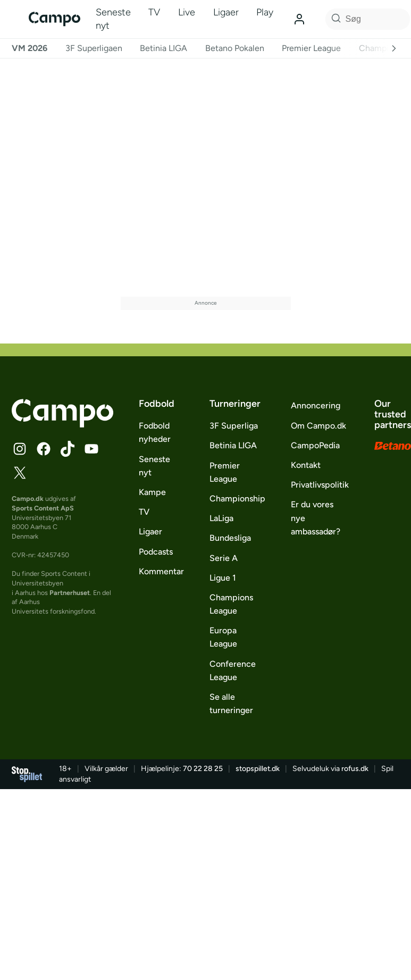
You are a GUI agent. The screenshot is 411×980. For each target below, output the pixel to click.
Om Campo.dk (318, 426)
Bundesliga (230, 538)
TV (154, 12)
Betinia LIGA (163, 48)
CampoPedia (315, 445)
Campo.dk (28, 499)
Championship (237, 499)
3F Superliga (234, 426)
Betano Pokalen (235, 48)
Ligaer (226, 12)
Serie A (224, 558)
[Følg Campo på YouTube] (91, 449)
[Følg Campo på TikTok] (68, 449)
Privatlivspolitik (320, 485)
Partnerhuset (70, 593)
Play (265, 12)
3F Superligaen (94, 48)
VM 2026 (30, 48)
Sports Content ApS (43, 508)
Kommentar (161, 571)
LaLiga (221, 518)
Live (187, 12)
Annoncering (316, 405)
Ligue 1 (223, 578)
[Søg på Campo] (334, 19)
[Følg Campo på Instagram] (20, 449)
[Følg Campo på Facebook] (44, 449)
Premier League (311, 48)
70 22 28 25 (203, 769)
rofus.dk (355, 769)
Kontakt (306, 465)
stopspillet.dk (258, 769)
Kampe (152, 492)
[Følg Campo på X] (20, 473)
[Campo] (54, 19)
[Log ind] (299, 19)
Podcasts (156, 552)
